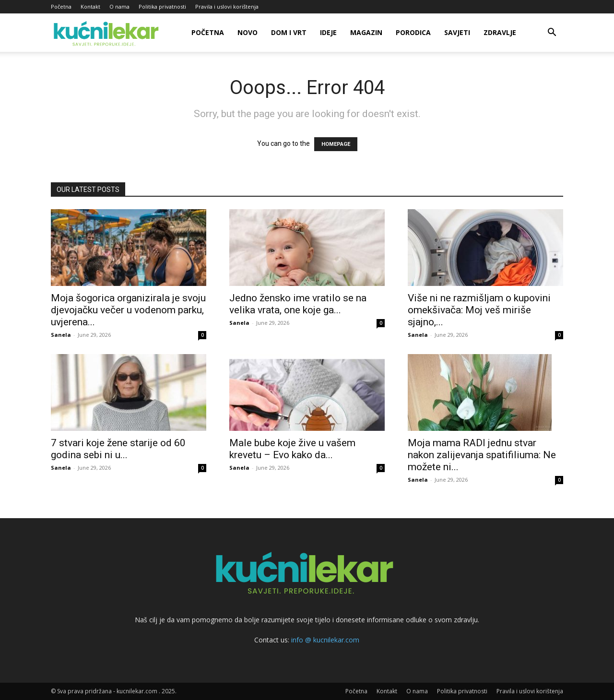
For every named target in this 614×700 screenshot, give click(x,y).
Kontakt (90, 6)
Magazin (366, 32)
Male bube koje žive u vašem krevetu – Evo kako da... (292, 449)
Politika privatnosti (162, 6)
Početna (61, 6)
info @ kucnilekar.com (325, 640)
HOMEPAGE (336, 144)
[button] (552, 33)
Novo (248, 32)
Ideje (328, 32)
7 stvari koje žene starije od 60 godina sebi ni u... (118, 449)
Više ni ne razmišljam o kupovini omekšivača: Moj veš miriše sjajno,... (479, 310)
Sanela (61, 335)
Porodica (413, 32)
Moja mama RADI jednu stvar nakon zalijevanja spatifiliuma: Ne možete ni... (482, 455)
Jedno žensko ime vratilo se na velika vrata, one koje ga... (298, 304)
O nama (119, 6)
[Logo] (108, 33)
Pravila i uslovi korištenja (227, 6)
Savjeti (457, 32)
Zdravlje (500, 32)
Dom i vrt (289, 32)
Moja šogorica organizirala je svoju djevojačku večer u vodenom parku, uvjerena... (128, 310)
